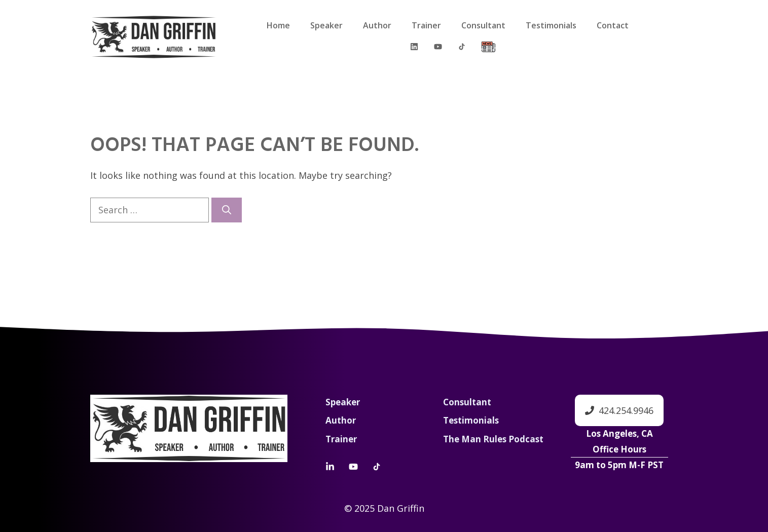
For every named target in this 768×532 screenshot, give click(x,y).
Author (377, 25)
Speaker (326, 25)
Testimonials (551, 25)
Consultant (483, 25)
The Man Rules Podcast (493, 439)
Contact (613, 25)
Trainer (426, 25)
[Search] (227, 210)
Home (278, 25)
